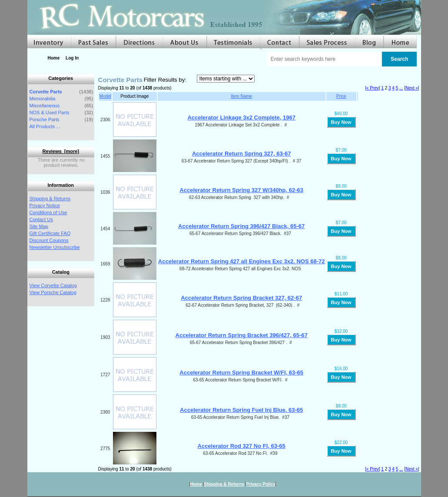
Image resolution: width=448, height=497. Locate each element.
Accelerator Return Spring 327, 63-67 (242, 154)
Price (341, 96)
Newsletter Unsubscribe (55, 247)
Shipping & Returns (50, 199)
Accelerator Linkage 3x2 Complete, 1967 (241, 118)
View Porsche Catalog (53, 292)
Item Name (241, 96)
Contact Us (41, 219)
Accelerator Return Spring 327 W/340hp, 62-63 (241, 190)
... (401, 88)
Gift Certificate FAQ (50, 233)
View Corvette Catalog (53, 285)
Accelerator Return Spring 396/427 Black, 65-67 (241, 226)
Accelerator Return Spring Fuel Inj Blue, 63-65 (241, 410)
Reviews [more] (61, 151)
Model (105, 96)
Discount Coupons (49, 240)
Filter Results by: (165, 80)
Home (54, 58)
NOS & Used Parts (50, 113)
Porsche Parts (45, 119)
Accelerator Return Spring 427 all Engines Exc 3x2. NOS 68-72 (242, 261)
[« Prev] (372, 88)
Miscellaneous (45, 106)
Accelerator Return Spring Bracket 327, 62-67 (241, 298)
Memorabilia (43, 99)
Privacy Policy (261, 484)
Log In (72, 58)
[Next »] (411, 88)
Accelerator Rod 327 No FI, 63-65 (242, 446)
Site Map (39, 226)
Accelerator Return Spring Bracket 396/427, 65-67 (242, 335)
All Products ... (45, 126)
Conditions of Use (48, 212)
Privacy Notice (45, 205)
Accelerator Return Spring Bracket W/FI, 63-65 (241, 373)
